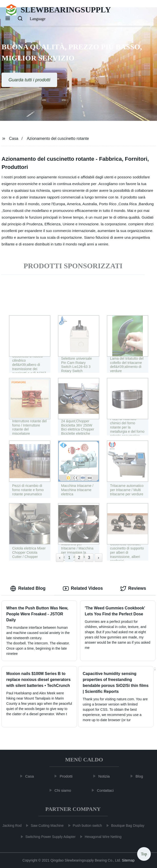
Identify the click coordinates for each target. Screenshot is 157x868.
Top (144, 853)
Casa (14, 138)
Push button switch (86, 826)
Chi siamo (64, 790)
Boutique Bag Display (126, 826)
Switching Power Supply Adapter (49, 837)
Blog (141, 776)
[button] (8, 19)
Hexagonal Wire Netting (101, 837)
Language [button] (38, 19)
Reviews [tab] (133, 589)
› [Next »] (98, 558)
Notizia (106, 776)
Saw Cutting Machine (45, 826)
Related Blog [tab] (28, 589)
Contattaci (107, 790)
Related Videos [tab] (83, 589)
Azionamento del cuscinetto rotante (58, 138)
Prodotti (68, 776)
